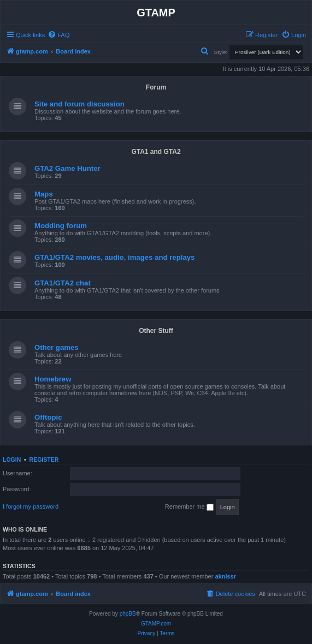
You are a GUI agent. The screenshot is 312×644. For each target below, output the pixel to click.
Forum (156, 87)
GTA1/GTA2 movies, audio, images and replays (114, 257)
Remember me (189, 507)
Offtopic (48, 417)
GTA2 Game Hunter (67, 168)
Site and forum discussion (80, 104)
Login (12, 460)
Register (44, 460)
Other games (57, 347)
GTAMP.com (156, 624)
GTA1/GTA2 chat (63, 283)
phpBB (128, 614)
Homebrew (53, 379)
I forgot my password (31, 506)
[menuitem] (58, 35)
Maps (44, 194)
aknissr (225, 576)
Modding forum (61, 226)
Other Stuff (156, 331)
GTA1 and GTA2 (156, 152)
